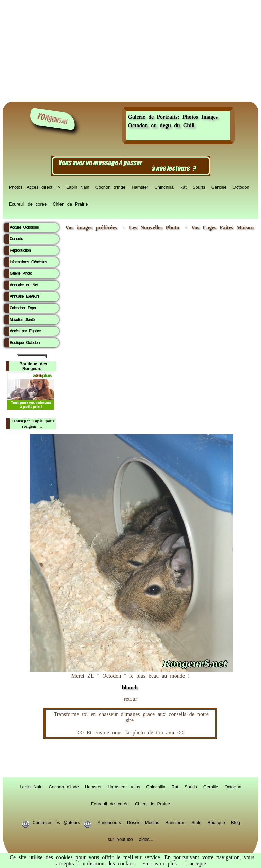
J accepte (195, 863)
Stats (196, 822)
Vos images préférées (91, 227)
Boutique (216, 822)
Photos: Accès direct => (35, 187)
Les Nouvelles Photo (156, 227)
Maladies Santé (22, 320)
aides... (146, 839)
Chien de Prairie (70, 204)
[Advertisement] (130, 51)
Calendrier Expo (23, 308)
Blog (236, 822)
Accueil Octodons (24, 227)
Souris (199, 187)
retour (130, 699)
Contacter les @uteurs (56, 822)
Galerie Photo (21, 273)
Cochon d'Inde (110, 187)
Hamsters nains (124, 786)
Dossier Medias (143, 822)
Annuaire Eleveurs (24, 296)
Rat (183, 187)
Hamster (140, 187)
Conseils (16, 239)
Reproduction (20, 250)
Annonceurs (109, 822)
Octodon (241, 187)
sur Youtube (120, 839)
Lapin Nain (78, 187)
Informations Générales (28, 262)
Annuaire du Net (24, 285)
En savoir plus (159, 863)
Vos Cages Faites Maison (221, 227)
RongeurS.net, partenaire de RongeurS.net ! (130, 758)
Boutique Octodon (24, 343)
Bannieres (176, 822)
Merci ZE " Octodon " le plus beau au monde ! (131, 678)
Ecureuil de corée (28, 204)
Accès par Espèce (25, 331)
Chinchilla (164, 187)
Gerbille (219, 187)
